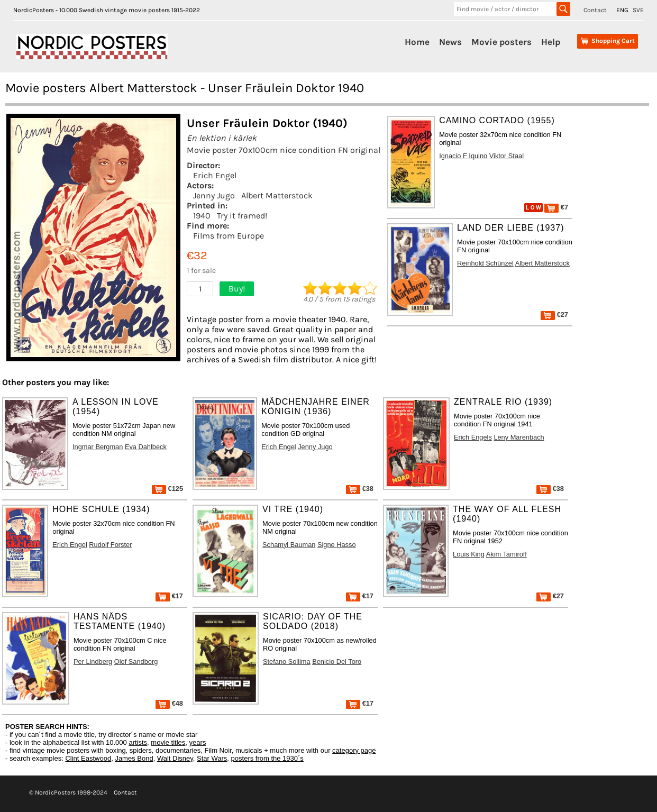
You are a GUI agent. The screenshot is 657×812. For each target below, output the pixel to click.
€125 (167, 489)
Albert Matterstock (277, 195)
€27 (554, 314)
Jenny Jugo (214, 195)
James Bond (134, 758)
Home (417, 42)
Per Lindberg (93, 662)
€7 (556, 207)
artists (138, 742)
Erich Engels (473, 437)
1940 (202, 216)
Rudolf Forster (110, 545)
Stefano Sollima (287, 662)
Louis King (469, 554)
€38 (360, 489)
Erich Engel (215, 175)
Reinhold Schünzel (485, 263)
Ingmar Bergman (98, 447)
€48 (169, 703)
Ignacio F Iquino (463, 156)
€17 (169, 596)
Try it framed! (242, 216)
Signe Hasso (337, 545)
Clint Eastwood (88, 758)
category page (354, 750)
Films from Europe (229, 236)
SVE (638, 10)
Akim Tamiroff (507, 554)
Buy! (237, 289)
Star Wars (212, 758)
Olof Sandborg (136, 662)
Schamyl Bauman (289, 545)
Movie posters (501, 42)
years (198, 742)
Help (551, 42)
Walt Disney (175, 758)
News (450, 42)
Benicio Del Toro (337, 662)
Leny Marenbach (519, 437)
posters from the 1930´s (267, 758)
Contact (595, 10)
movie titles (168, 742)
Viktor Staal (507, 156)
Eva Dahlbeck (146, 447)
